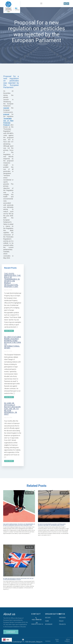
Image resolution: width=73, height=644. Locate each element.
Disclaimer (48, 641)
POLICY (61, 621)
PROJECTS (62, 624)
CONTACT (11, 632)
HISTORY (48, 618)
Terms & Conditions (67, 640)
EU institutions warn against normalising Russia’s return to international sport (13, 342)
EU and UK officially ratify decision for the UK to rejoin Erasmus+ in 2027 (12, 409)
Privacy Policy (57, 640)
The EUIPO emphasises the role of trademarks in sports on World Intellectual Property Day (12, 280)
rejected (6, 108)
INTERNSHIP (49, 624)
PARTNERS (62, 618)
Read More (9, 331)
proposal (6, 114)
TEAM (47, 621)
